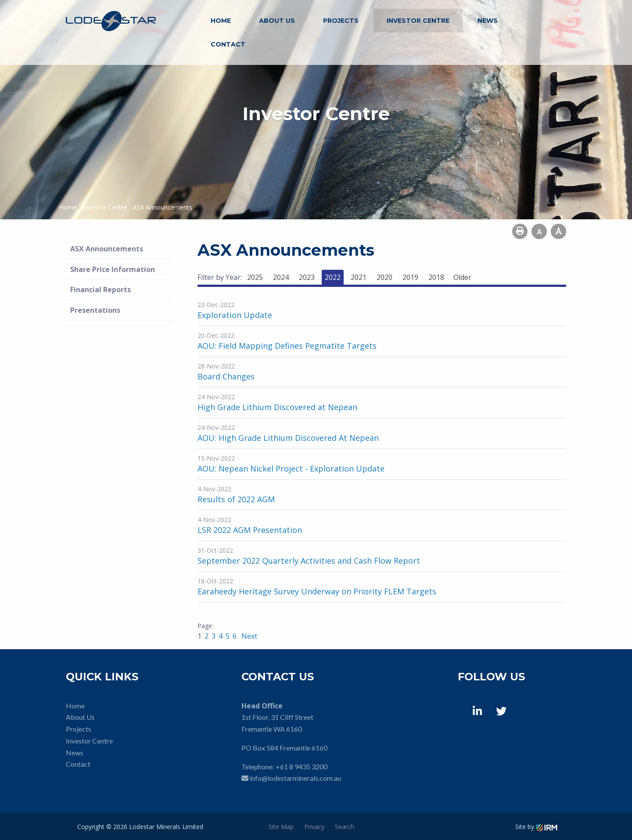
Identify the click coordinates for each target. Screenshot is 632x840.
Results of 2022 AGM (236, 499)
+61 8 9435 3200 (302, 767)
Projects (341, 21)
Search (345, 827)
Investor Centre (418, 21)
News (488, 21)
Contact (228, 44)
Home (221, 21)
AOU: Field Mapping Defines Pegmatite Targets (287, 346)
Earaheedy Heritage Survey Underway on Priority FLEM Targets (317, 591)
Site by (536, 827)
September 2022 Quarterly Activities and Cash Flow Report (309, 561)
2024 (281, 277)
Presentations (95, 310)
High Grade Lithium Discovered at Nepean (277, 407)
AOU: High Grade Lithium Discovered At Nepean (288, 438)
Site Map (281, 827)
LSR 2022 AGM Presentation (250, 530)
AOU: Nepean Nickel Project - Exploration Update (291, 468)
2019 (410, 277)
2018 (436, 277)
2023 (307, 277)
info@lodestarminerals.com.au (295, 778)
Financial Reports (101, 290)
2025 (255, 277)
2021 (359, 277)
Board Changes (226, 376)
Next (248, 636)
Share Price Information (113, 269)
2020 (384, 277)
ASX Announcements (107, 249)
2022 (333, 277)
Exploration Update (235, 315)
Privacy (314, 827)
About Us (277, 21)
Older (462, 277)
